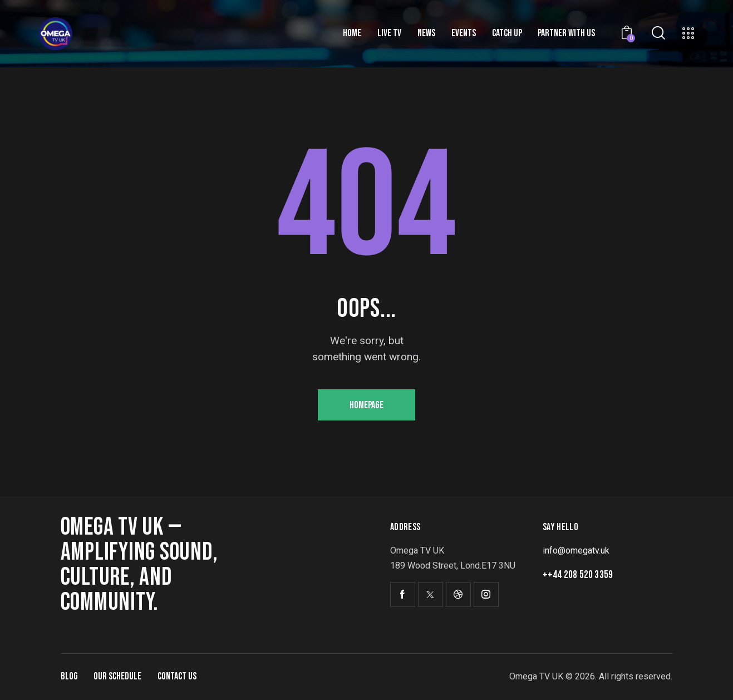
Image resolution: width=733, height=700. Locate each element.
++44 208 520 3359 (578, 575)
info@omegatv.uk (576, 550)
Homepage (366, 405)
